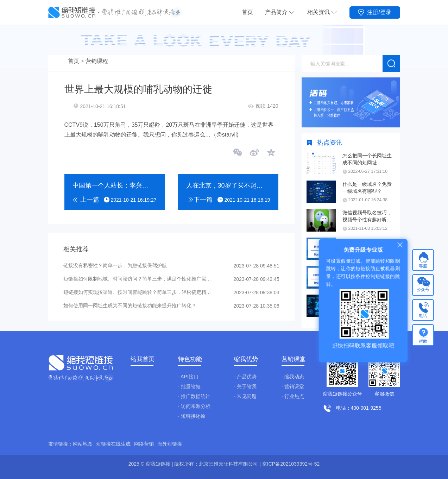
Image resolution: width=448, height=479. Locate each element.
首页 (247, 12)
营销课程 (97, 61)
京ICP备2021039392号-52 (291, 464)
